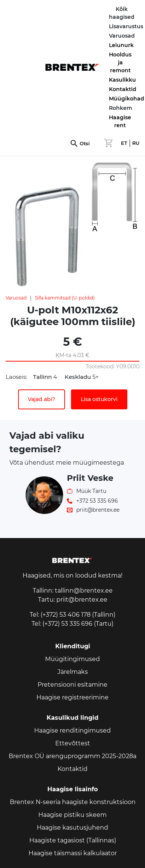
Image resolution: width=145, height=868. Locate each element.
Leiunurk (121, 45)
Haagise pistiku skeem (72, 815)
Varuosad (16, 298)
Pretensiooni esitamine (72, 685)
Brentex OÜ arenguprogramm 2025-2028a (72, 756)
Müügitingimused (72, 659)
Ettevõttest (73, 743)
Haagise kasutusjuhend (72, 828)
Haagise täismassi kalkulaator (73, 853)
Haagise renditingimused (72, 730)
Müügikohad (127, 99)
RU (136, 143)
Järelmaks (73, 672)
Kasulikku (122, 80)
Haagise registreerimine (72, 697)
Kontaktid (123, 89)
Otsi (85, 144)
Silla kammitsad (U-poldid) (65, 298)
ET (124, 143)
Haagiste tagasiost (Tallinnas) (73, 840)
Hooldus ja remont (120, 62)
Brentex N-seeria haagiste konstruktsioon (73, 802)
